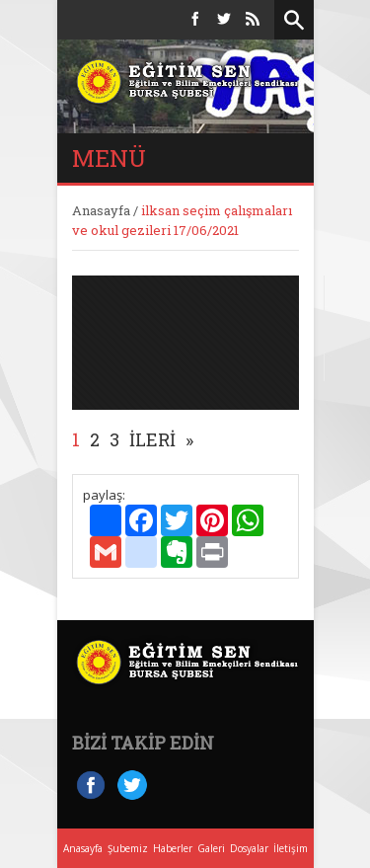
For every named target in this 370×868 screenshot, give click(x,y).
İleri (152, 439)
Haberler (173, 848)
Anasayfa (101, 210)
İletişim (291, 848)
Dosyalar (249, 848)
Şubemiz (128, 848)
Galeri (211, 848)
